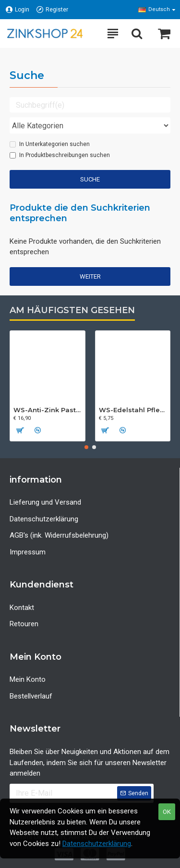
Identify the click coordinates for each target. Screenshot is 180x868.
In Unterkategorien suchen (50, 144)
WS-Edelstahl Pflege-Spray (133, 410)
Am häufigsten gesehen (72, 310)
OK (167, 812)
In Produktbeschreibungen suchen (60, 155)
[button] (86, 447)
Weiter (90, 276)
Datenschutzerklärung (97, 844)
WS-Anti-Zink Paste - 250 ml (48, 410)
